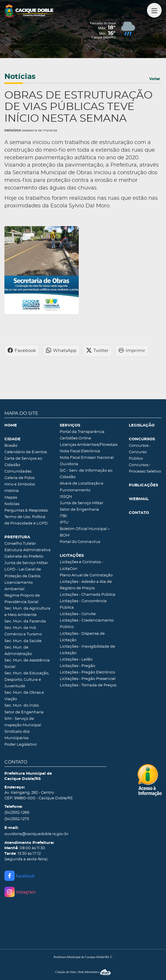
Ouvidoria (69, 464)
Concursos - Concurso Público (140, 452)
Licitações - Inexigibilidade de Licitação (87, 650)
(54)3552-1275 (17, 819)
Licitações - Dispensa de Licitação (82, 637)
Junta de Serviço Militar (26, 563)
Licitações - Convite (78, 614)
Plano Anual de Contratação (86, 575)
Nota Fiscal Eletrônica (80, 451)
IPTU (64, 523)
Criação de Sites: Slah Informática (83, 972)
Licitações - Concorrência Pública (83, 604)
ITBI (63, 516)
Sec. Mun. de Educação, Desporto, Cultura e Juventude (27, 680)
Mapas (11, 498)
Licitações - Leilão (76, 660)
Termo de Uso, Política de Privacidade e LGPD (26, 520)
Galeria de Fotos (19, 478)
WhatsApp (61, 351)
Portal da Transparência (82, 432)
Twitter (97, 351)
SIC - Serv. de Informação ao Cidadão (86, 474)
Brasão (11, 446)
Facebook (22, 351)
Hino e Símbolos (20, 484)
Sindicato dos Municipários (17, 735)
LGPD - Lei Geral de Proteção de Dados (23, 573)
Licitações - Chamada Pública (88, 595)
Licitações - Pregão (77, 666)
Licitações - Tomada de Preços (88, 685)
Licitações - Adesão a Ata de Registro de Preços (86, 585)
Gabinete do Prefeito (24, 557)
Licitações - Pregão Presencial (88, 679)
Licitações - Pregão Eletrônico (87, 672)
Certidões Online (75, 438)
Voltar (155, 79)
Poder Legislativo (20, 745)
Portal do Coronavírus (80, 542)
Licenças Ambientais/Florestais (89, 445)
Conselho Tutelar (20, 544)
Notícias (12, 504)
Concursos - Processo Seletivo (145, 468)
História (12, 491)
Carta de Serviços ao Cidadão (23, 462)
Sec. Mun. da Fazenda (25, 621)
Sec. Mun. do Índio (22, 706)
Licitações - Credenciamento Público (87, 624)
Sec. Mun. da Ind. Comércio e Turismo (23, 631)
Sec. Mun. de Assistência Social (27, 664)
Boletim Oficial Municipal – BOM (85, 532)
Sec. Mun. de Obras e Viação (24, 696)
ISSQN (66, 497)
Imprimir (132, 351)
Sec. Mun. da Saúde (23, 641)
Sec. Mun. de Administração (18, 651)
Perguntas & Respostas (26, 511)
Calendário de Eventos (26, 452)
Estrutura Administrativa (28, 550)
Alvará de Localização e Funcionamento (82, 487)
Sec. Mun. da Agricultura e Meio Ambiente (27, 612)
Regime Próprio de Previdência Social (22, 599)
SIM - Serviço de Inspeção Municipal (23, 722)
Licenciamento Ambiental (19, 586)
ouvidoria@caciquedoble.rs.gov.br (36, 834)
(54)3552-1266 (17, 813)
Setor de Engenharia (24, 712)
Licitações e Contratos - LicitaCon (81, 565)
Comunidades (18, 472)
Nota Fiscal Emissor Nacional (87, 458)
